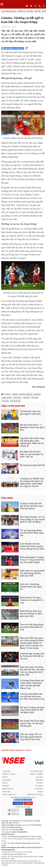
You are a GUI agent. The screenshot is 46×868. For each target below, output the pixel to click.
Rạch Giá (26, 398)
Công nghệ (6, 780)
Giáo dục (39, 777)
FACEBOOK (18, 803)
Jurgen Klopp (7, 398)
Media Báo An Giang (35, 794)
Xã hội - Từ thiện (36, 774)
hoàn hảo (37, 394)
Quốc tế (5, 783)
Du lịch (40, 791)
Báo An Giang (15, 401)
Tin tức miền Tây (9, 794)
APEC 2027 (17, 398)
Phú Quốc (35, 398)
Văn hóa (40, 783)
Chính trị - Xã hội (25, 11)
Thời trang (6, 791)
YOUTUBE (28, 803)
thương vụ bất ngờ (26, 394)
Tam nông (39, 789)
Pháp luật (39, 780)
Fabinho (15, 394)
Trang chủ (6, 771)
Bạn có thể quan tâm (14, 406)
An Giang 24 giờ (9, 11)
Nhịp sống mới (8, 789)
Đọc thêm (8, 498)
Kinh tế (5, 777)
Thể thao (6, 786)
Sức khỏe (39, 786)
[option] (23, 761)
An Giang (5, 401)
